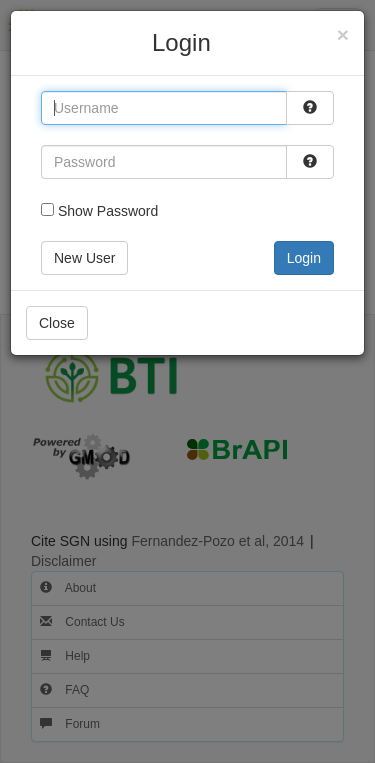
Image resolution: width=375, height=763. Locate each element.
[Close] (343, 34)
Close (57, 323)
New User (84, 258)
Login (304, 258)
